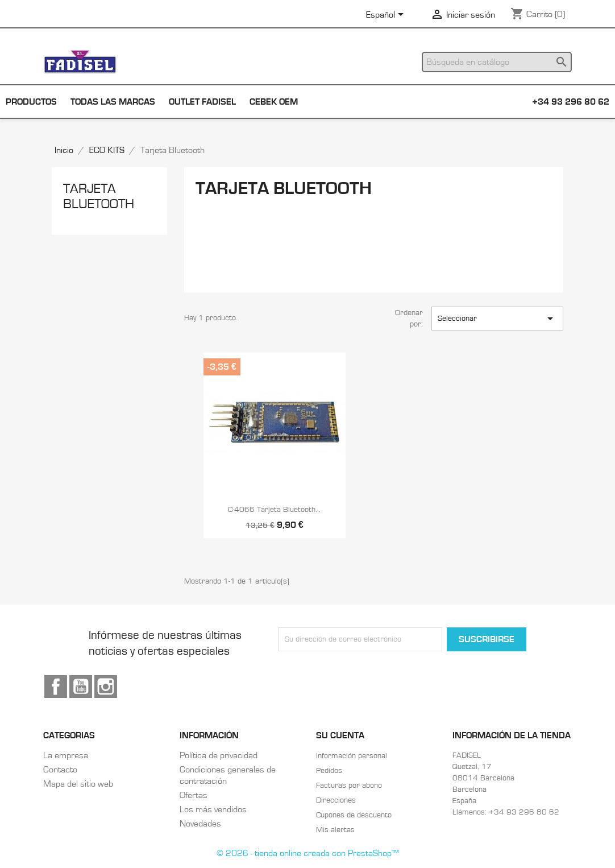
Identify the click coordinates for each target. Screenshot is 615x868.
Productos (31, 102)
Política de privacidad (219, 755)
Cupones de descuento (354, 815)
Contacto (60, 770)
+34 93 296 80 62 (571, 102)
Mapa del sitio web (78, 784)
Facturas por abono (349, 786)
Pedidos (329, 771)
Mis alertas (335, 830)
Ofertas (194, 795)
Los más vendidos (213, 809)
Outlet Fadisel (202, 102)
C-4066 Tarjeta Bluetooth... (274, 510)
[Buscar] (497, 62)
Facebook (56, 687)
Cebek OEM (274, 102)
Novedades (200, 824)
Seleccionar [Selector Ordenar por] (497, 319)
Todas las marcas (113, 102)
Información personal (352, 756)
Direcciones (336, 800)
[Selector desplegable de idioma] (387, 15)
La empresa (66, 755)
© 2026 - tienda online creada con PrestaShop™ (308, 853)
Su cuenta (340, 735)
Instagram (106, 687)
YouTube (81, 687)
